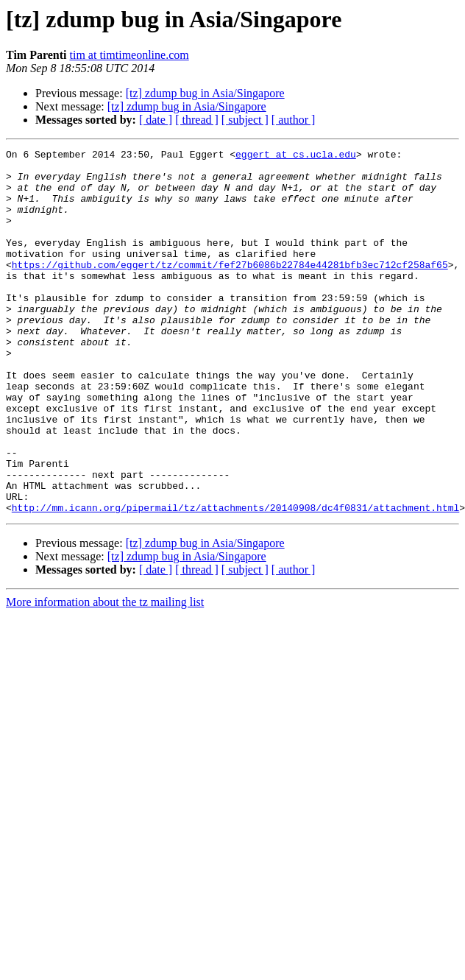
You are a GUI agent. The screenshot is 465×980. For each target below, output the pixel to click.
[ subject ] (245, 120)
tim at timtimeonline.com (129, 55)
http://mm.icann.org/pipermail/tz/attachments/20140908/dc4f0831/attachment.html (235, 580)
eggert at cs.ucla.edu (296, 156)
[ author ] (294, 120)
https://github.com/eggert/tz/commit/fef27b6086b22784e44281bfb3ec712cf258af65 (230, 289)
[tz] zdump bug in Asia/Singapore (205, 93)
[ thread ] (197, 120)
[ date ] (156, 120)
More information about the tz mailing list (105, 675)
